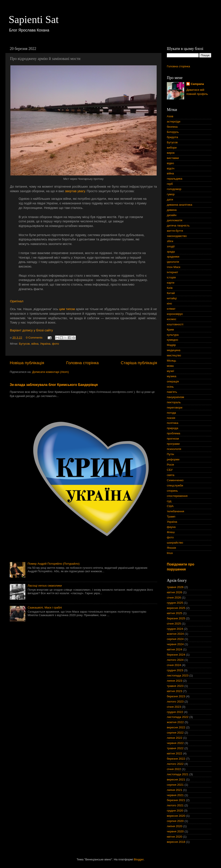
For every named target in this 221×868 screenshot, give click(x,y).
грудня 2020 (175, 811)
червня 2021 (175, 795)
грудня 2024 (175, 629)
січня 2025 (174, 624)
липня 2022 (175, 738)
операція (173, 381)
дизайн (172, 215)
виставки (173, 158)
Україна (45, 344)
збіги (170, 241)
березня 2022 (176, 759)
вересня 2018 (176, 842)
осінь (170, 387)
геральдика (175, 179)
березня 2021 (176, 800)
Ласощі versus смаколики (45, 586)
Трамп (171, 517)
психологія (174, 449)
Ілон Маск (174, 267)
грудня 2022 (175, 712)
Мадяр (171, 345)
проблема (174, 433)
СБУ (170, 470)
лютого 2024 (175, 660)
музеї (170, 371)
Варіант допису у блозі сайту (31, 330)
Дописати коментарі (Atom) (50, 372)
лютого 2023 (175, 702)
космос (172, 319)
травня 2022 (175, 748)
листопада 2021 (178, 774)
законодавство (177, 236)
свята (171, 475)
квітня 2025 (175, 613)
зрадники (173, 257)
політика (173, 423)
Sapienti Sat (34, 19)
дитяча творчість (178, 226)
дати (170, 199)
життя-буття (175, 231)
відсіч (171, 168)
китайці (172, 298)
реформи (173, 459)
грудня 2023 (175, 670)
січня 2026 (174, 598)
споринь (172, 491)
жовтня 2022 (175, 722)
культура (173, 335)
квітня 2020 (175, 837)
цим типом (67, 309)
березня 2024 (176, 655)
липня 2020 (175, 826)
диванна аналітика (180, 205)
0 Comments (34, 338)
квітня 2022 (175, 753)
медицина (174, 350)
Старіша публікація (139, 363)
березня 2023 (176, 696)
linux (170, 553)
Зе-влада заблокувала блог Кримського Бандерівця (54, 385)
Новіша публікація (27, 363)
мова (170, 366)
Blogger (139, 859)
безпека (172, 127)
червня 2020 (175, 831)
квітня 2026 (175, 592)
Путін (170, 454)
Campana (197, 84)
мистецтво (174, 355)
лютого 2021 (175, 805)
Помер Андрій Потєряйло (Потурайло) (54, 564)
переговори (175, 408)
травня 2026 (175, 587)
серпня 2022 (175, 733)
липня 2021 (175, 790)
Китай (171, 293)
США (170, 506)
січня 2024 (174, 665)
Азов (170, 116)
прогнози (173, 439)
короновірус (175, 314)
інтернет (172, 272)
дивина (172, 210)
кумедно (172, 340)
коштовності (175, 324)
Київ (170, 288)
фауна (171, 527)
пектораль (174, 402)
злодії (171, 246)
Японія (171, 548)
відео (170, 163)
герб (170, 184)
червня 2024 (175, 644)
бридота (172, 137)
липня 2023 (175, 681)
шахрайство (175, 543)
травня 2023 (175, 686)
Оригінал (17, 301)
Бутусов (24, 344)
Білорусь (173, 132)
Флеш (171, 532)
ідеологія (173, 262)
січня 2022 (174, 769)
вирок (171, 153)
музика (172, 376)
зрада (171, 252)
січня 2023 (174, 707)
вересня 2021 (176, 780)
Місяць (171, 361)
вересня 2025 (176, 608)
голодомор (174, 189)
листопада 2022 (178, 717)
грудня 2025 (175, 603)
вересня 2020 (176, 816)
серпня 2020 (175, 821)
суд (169, 501)
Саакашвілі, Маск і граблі (45, 608)
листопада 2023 (178, 675)
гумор (171, 194)
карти (171, 283)
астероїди (174, 122)
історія (171, 277)
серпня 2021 (175, 785)
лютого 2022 (175, 764)
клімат (171, 309)
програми (173, 444)
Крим (170, 330)
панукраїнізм (175, 397)
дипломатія (175, 220)
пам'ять (172, 392)
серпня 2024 (175, 639)
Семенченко (175, 480)
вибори (172, 148)
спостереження (177, 496)
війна (35, 344)
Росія (170, 465)
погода (171, 413)
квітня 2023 (175, 691)
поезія (171, 418)
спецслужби (175, 485)
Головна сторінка (83, 363)
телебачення (175, 511)
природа (172, 428)
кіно (169, 303)
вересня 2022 (176, 727)
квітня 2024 (175, 649)
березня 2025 (176, 618)
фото (55, 344)
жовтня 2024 (175, 634)
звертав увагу (75, 191)
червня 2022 (175, 743)
